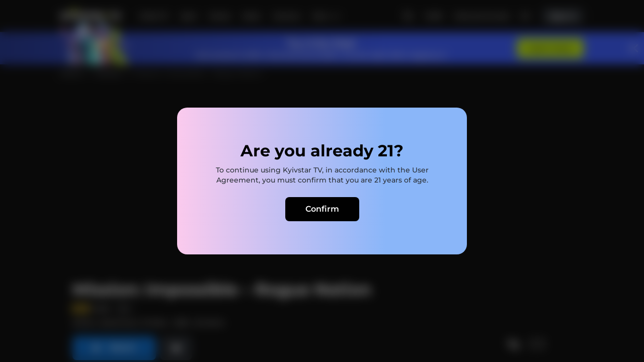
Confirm (322, 209)
